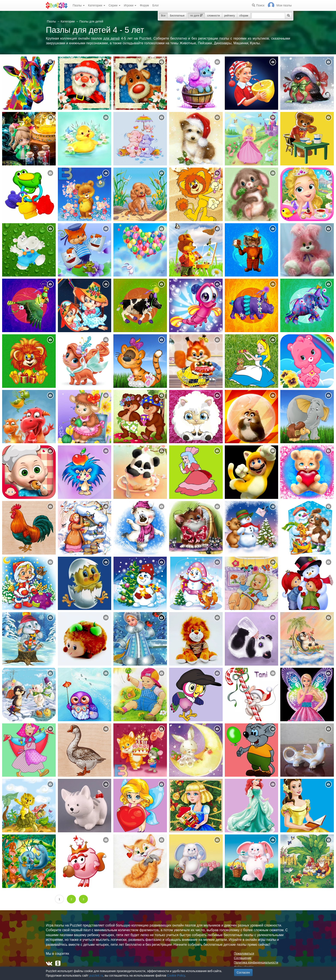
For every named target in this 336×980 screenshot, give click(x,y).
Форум (144, 5)
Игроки (130, 5)
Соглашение (243, 958)
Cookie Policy (176, 976)
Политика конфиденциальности (256, 962)
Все (163, 16)
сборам (244, 16)
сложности (213, 16)
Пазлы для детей (91, 21)
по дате (196, 16)
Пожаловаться (244, 953)
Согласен (243, 973)
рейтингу (230, 16)
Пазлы (79, 5)
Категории (97, 5)
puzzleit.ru (96, 976)
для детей (111, 38)
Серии (115, 5)
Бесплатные (177, 16)
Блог (156, 5)
